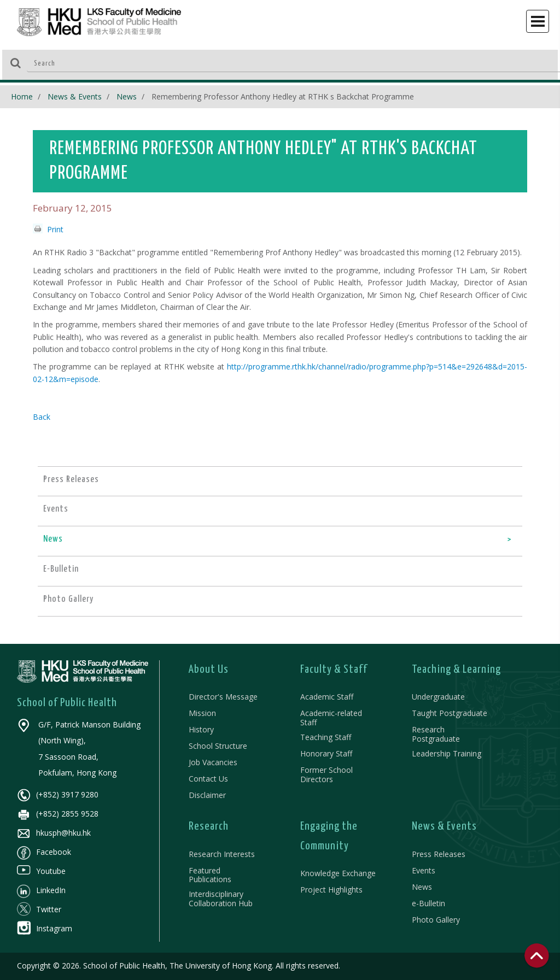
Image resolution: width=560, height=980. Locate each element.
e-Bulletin (428, 903)
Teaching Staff (326, 737)
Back (42, 417)
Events (424, 870)
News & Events (75, 96)
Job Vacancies (213, 762)
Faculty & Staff (334, 670)
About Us (209, 670)
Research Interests (222, 854)
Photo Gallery (436, 920)
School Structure (218, 746)
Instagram (45, 928)
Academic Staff (327, 697)
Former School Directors (326, 774)
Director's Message (223, 697)
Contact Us (208, 779)
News (127, 96)
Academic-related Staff (331, 718)
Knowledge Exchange (338, 873)
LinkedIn (41, 890)
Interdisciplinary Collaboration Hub (221, 899)
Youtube (41, 871)
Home (22, 96)
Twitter (39, 909)
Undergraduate (438, 697)
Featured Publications (210, 875)
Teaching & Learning (456, 670)
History (201, 729)
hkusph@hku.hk (54, 833)
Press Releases (439, 854)
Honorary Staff (326, 753)
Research (209, 826)
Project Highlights (331, 890)
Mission (202, 713)
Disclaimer (207, 795)
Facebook (44, 852)
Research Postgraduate (436, 734)
